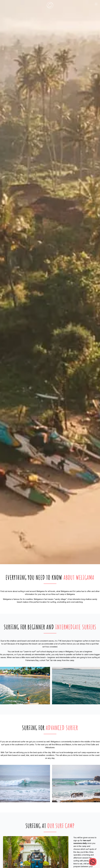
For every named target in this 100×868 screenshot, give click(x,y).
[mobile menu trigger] (96, 5)
